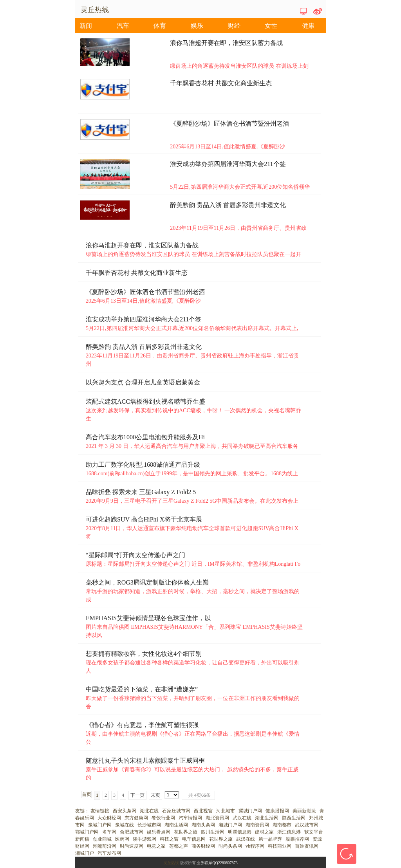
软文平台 (314, 832)
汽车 (123, 26)
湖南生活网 (176, 825)
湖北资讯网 (217, 818)
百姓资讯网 (307, 846)
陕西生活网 (294, 818)
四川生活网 (213, 832)
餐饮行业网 (163, 818)
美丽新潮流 (304, 811)
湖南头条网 (203, 825)
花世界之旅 (186, 832)
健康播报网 (277, 811)
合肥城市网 (132, 832)
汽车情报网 (190, 818)
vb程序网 (255, 846)
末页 (155, 795)
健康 (308, 26)
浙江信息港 (289, 832)
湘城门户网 (230, 825)
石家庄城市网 (176, 811)
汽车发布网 (109, 853)
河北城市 (226, 811)
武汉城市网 (307, 825)
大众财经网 (109, 818)
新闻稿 (82, 839)
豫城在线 (125, 825)
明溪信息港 (240, 832)
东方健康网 (136, 818)
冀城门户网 (250, 811)
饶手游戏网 (145, 839)
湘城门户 (85, 853)
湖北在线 (149, 811)
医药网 (122, 839)
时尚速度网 (132, 846)
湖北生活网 (267, 818)
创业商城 (102, 839)
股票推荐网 (297, 839)
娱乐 (197, 26)
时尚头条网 (230, 846)
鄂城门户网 (87, 832)
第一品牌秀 (270, 839)
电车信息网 (194, 839)
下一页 (137, 795)
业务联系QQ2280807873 (217, 863)
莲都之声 (179, 846)
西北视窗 (203, 811)
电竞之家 (156, 846)
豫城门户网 (100, 825)
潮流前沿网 (105, 846)
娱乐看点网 (159, 832)
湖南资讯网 (257, 825)
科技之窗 (169, 839)
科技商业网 (280, 846)
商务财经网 (203, 846)
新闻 (86, 26)
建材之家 (264, 832)
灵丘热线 (171, 863)
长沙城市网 (149, 825)
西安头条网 (125, 811)
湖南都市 (282, 825)
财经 (234, 26)
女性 (271, 26)
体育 (160, 26)
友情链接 (100, 811)
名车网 (109, 832)
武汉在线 (242, 818)
